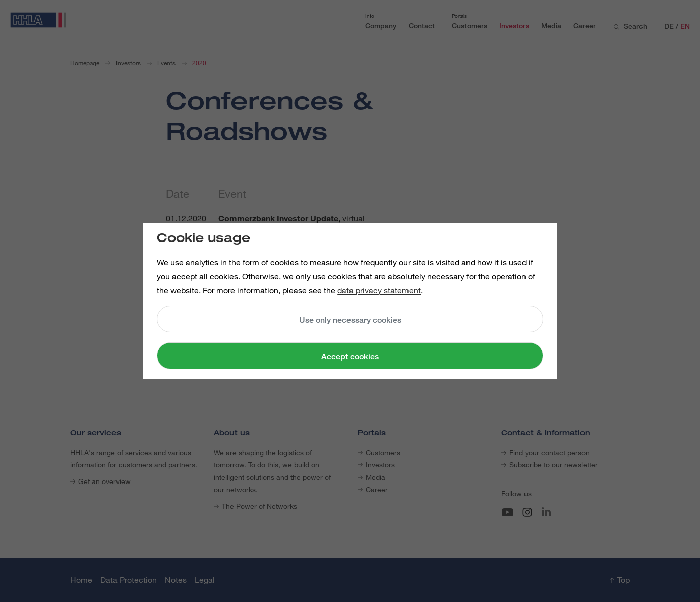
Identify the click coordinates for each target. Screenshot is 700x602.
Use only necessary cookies (350, 320)
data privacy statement (379, 290)
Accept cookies (350, 357)
